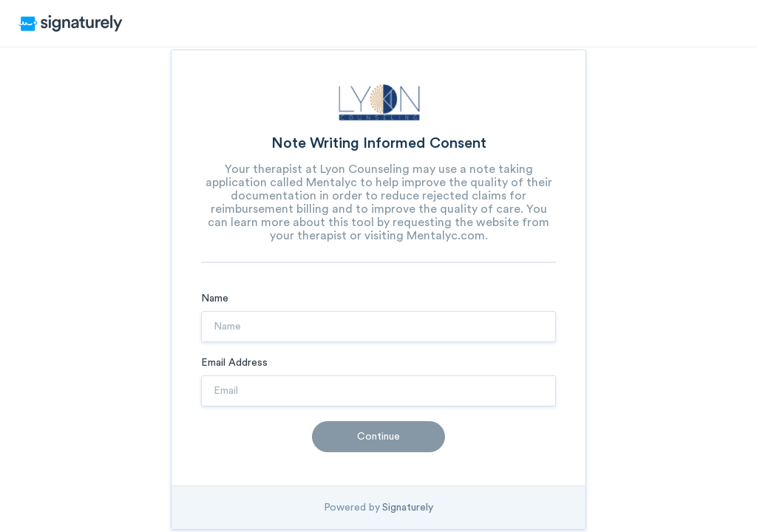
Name (215, 299)
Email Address (234, 363)
